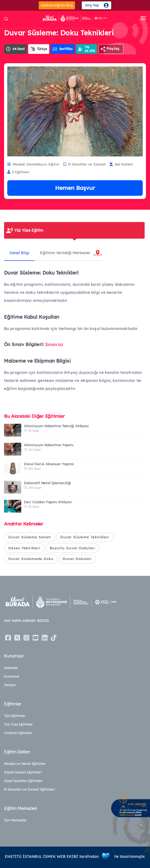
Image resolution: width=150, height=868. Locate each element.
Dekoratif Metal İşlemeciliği (47, 483)
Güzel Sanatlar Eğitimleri (23, 781)
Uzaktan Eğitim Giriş (57, 5)
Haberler (11, 668)
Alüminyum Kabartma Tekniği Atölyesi (56, 426)
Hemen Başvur (75, 188)
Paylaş (113, 48)
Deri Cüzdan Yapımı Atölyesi (48, 502)
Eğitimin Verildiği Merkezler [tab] (65, 253)
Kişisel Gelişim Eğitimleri (23, 772)
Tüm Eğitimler (15, 716)
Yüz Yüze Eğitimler (18, 724)
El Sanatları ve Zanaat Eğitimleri (29, 789)
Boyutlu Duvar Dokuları (72, 548)
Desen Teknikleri (24, 548)
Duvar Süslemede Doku (31, 559)
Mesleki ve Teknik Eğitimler (25, 764)
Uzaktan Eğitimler (18, 733)
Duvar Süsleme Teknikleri (85, 537)
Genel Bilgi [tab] (19, 253)
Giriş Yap (92, 5)
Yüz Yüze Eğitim (29, 230)
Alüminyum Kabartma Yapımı (49, 445)
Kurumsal (12, 676)
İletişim (10, 685)
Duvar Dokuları (77, 559)
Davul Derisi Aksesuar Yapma (49, 464)
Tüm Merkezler (15, 820)
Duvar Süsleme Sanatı (30, 537)
